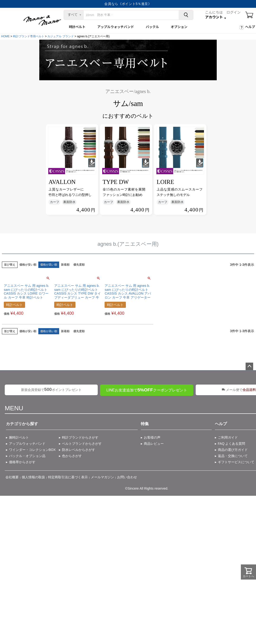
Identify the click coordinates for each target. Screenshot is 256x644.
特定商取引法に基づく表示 (68, 477)
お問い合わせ (127, 477)
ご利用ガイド (228, 437)
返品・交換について (233, 456)
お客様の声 (152, 437)
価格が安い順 (28, 265)
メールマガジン (102, 477)
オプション (179, 27)
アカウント (214, 17)
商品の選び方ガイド (233, 450)
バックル (152, 27)
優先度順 (79, 265)
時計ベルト (77, 27)
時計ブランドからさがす (80, 437)
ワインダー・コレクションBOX (32, 450)
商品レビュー (154, 444)
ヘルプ (250, 27)
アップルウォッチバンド (116, 27)
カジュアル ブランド (60, 36)
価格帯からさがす (22, 462)
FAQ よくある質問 (232, 444)
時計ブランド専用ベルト (29, 36)
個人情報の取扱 (33, 477)
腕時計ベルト (19, 437)
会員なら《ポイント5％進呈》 (128, 4)
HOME (5, 36)
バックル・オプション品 (27, 456)
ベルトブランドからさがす (82, 444)
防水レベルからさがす (79, 450)
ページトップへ (249, 366)
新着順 (65, 265)
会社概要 (12, 477)
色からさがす (72, 456)
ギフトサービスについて (236, 462)
